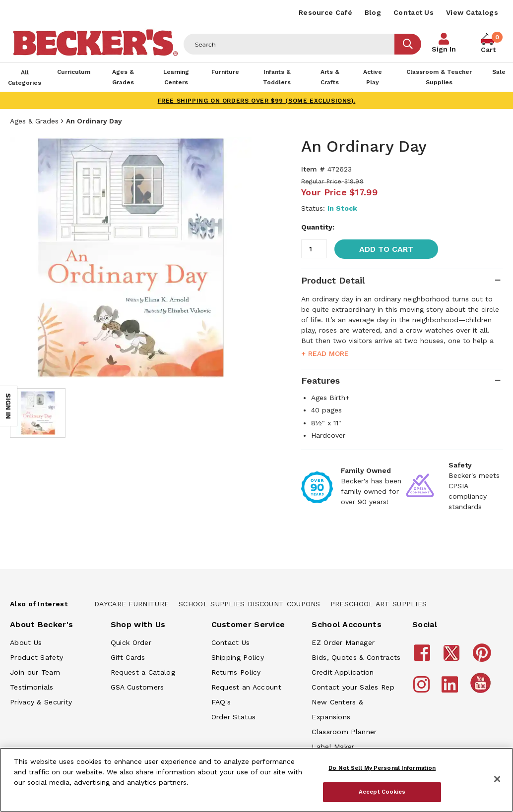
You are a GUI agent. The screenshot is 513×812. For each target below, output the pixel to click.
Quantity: (318, 227)
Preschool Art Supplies (379, 604)
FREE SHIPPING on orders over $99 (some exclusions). (257, 101)
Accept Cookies (382, 792)
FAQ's (221, 702)
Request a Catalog (143, 672)
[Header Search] (289, 44)
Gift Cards (128, 657)
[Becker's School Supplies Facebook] (423, 657)
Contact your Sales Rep (353, 687)
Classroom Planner (344, 732)
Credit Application (343, 672)
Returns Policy (236, 672)
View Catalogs (472, 12)
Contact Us (414, 12)
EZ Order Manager (343, 642)
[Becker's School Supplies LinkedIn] (451, 689)
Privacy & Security (41, 702)
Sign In (444, 49)
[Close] (497, 779)
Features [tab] (321, 380)
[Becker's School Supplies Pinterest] (483, 657)
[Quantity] (314, 249)
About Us (26, 642)
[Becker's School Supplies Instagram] (423, 689)
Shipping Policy (238, 657)
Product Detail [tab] (333, 280)
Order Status (234, 717)
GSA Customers (137, 687)
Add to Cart (386, 249)
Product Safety (36, 657)
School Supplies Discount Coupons (250, 604)
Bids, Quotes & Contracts (356, 657)
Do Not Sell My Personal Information (382, 768)
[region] (256, 780)
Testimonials (32, 687)
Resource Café (325, 12)
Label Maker (333, 747)
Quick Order (131, 642)
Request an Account (246, 687)
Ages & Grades (34, 121)
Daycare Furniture (131, 604)
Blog (373, 12)
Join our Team (35, 672)
